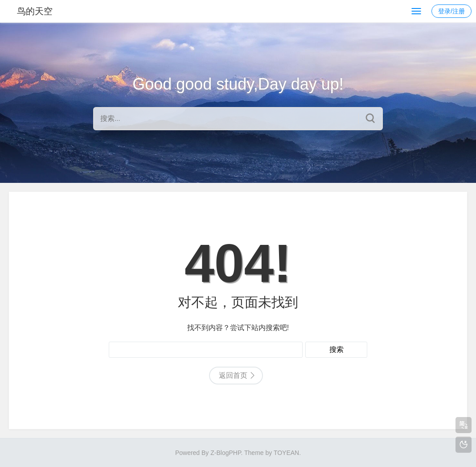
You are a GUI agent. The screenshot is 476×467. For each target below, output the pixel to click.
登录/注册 (451, 11)
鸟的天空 (35, 11)
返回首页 (233, 375)
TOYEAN (286, 453)
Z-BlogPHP (226, 453)
